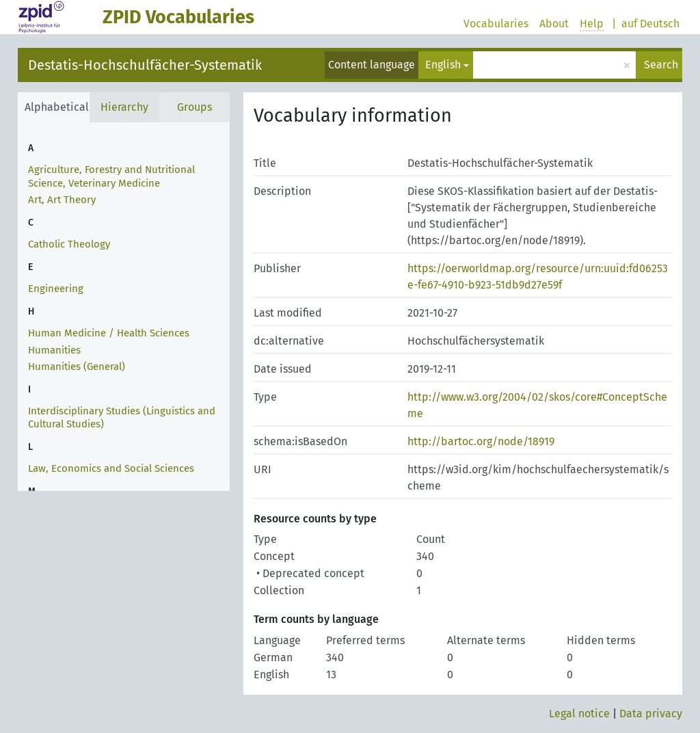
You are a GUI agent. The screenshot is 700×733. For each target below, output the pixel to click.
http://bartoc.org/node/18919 (481, 441)
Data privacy (651, 714)
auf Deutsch (650, 24)
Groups (194, 107)
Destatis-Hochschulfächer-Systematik (145, 65)
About (554, 24)
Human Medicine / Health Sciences (109, 333)
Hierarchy (124, 107)
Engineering (56, 289)
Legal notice (579, 714)
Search (661, 65)
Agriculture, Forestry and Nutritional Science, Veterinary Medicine (111, 176)
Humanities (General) (77, 366)
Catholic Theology (69, 244)
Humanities (54, 350)
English (443, 65)
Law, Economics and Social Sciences (111, 468)
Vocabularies (496, 24)
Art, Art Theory (62, 200)
